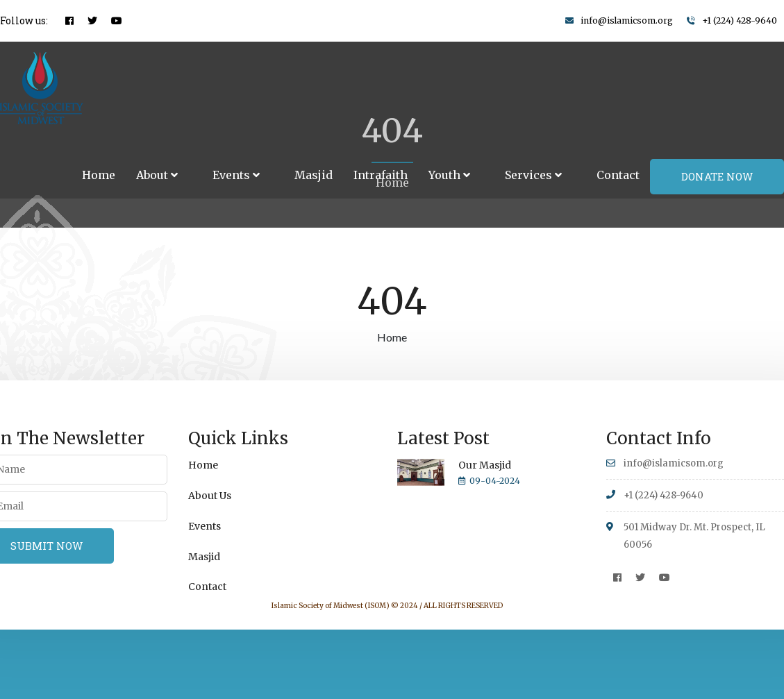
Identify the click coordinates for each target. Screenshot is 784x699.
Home (99, 175)
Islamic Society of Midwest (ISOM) (331, 606)
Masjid (314, 175)
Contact (618, 175)
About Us (210, 496)
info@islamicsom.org (627, 20)
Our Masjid (485, 465)
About (157, 175)
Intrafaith (381, 175)
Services (533, 175)
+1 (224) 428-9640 (740, 20)
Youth (449, 175)
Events (236, 175)
